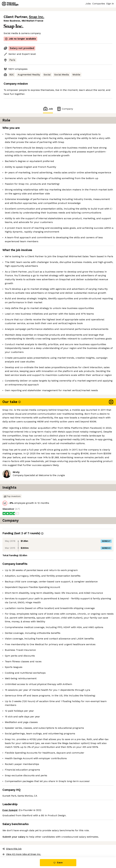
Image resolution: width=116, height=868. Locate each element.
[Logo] (10, 4)
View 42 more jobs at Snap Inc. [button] (22, 854)
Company (65, 109)
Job (48, 109)
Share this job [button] (12, 849)
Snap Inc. (37, 17)
